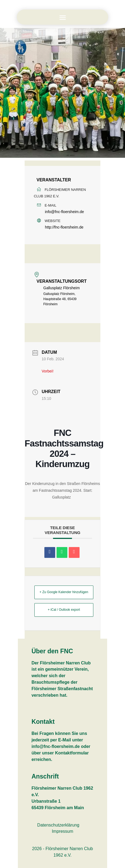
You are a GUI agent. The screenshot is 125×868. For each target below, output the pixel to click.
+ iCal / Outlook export (64, 610)
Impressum (62, 831)
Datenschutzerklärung (58, 825)
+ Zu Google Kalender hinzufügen (64, 592)
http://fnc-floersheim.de (64, 227)
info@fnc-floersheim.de (64, 212)
